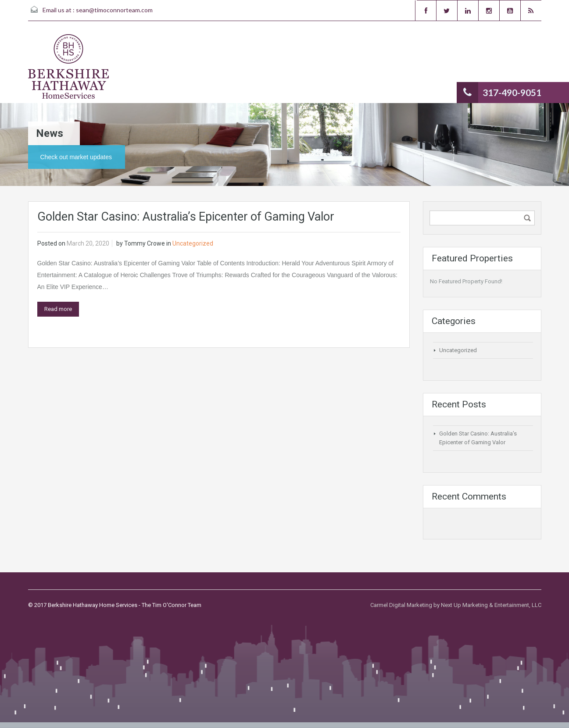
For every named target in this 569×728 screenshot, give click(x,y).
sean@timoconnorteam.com (114, 10)
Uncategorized (193, 243)
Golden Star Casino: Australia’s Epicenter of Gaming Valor (186, 217)
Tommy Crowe (145, 243)
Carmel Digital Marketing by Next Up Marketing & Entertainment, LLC (456, 605)
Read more (58, 309)
